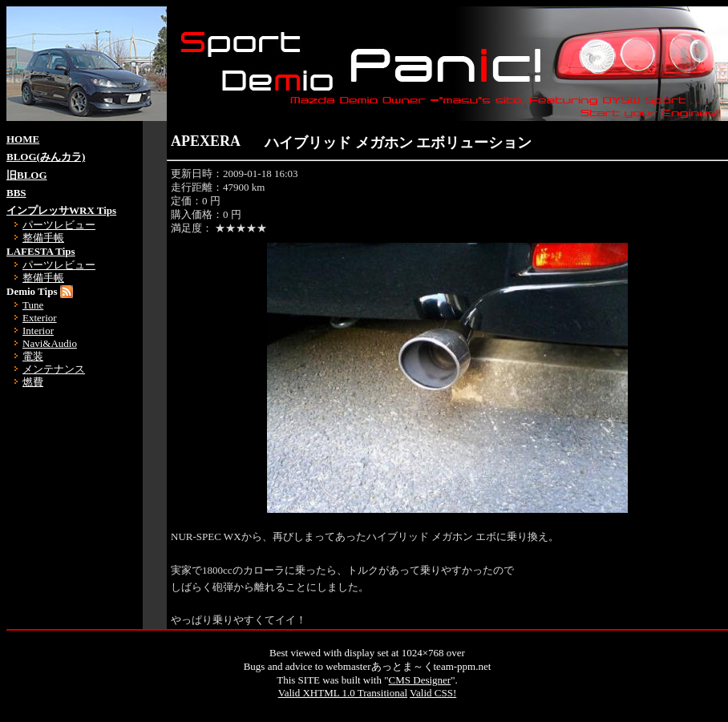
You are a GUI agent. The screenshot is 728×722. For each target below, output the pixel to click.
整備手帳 (43, 238)
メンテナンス (54, 369)
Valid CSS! (433, 693)
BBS (16, 193)
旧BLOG (27, 175)
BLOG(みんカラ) (46, 157)
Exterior (40, 318)
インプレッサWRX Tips (61, 210)
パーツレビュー (59, 225)
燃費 (33, 382)
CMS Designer (420, 680)
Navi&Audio (50, 343)
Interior (38, 331)
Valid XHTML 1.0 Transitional (343, 693)
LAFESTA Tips (41, 251)
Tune (33, 305)
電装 (33, 356)
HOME (23, 139)
